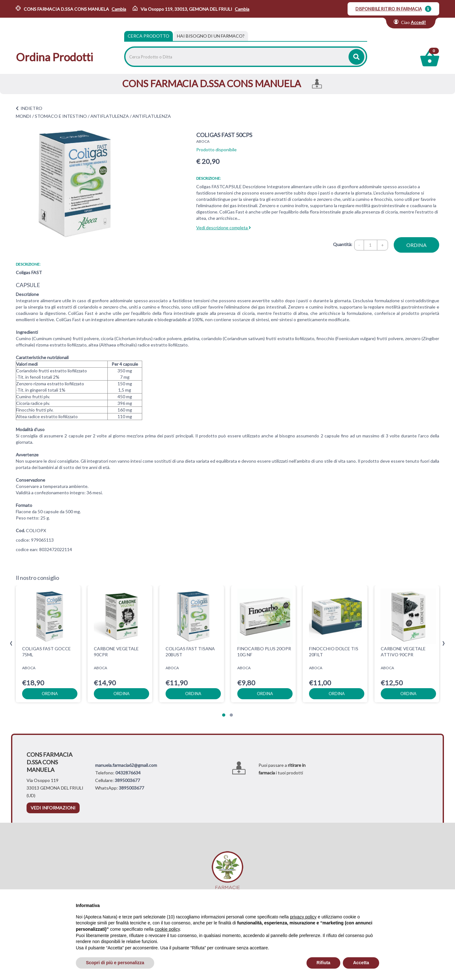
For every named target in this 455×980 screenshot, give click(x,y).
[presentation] (11, 643)
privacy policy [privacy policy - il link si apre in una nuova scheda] (303, 917)
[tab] (211, 36)
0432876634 (128, 773)
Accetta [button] (361, 963)
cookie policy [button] (167, 929)
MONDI (24, 116)
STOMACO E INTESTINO (61, 116)
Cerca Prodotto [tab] (149, 36)
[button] (224, 715)
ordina (416, 245)
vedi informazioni (53, 808)
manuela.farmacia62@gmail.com (126, 765)
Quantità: (343, 244)
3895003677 (127, 780)
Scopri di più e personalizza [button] (115, 963)
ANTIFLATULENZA (110, 116)
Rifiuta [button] (324, 963)
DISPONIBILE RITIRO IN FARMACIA (389, 9)
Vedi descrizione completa (224, 228)
